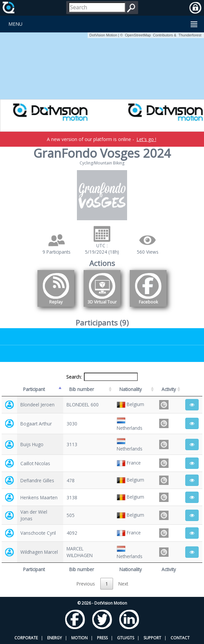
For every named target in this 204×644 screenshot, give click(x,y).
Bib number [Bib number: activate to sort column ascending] (82, 389)
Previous (86, 584)
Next (123, 584)
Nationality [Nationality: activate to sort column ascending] (131, 389)
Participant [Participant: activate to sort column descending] (34, 389)
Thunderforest (190, 35)
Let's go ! (146, 139)
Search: (102, 377)
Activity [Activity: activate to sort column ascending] (169, 389)
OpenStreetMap (138, 35)
